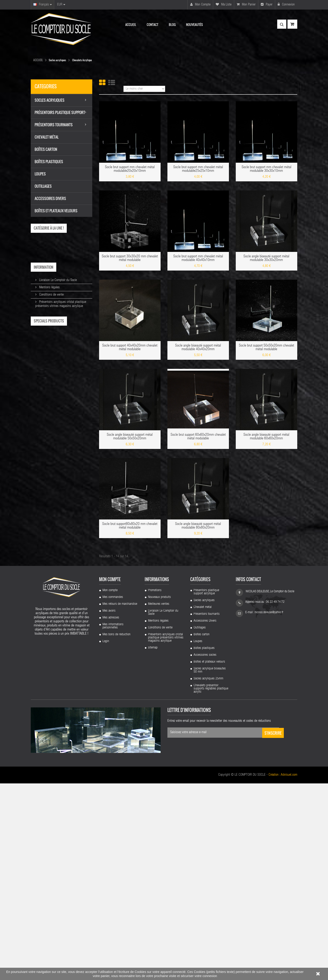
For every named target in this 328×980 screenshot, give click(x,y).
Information (44, 267)
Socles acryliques (204, 797)
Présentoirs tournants (207, 811)
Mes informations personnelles (113, 823)
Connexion (286, 5)
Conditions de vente (51, 295)
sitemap (153, 844)
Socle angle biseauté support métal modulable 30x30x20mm (266, 258)
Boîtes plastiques (204, 845)
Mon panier (246, 5)
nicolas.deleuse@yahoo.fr (269, 809)
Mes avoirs (109, 808)
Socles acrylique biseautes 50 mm (210, 867)
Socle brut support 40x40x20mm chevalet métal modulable (130, 348)
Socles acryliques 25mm (208, 875)
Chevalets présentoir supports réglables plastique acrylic (211, 885)
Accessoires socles (205, 852)
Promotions (155, 787)
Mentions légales (49, 287)
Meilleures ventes (159, 801)
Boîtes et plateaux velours (209, 858)
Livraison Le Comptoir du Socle (58, 280)
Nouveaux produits (159, 794)
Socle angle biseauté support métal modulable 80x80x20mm (198, 526)
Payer (267, 5)
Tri (125, 82)
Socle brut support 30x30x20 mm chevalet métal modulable (130, 258)
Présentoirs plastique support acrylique (206, 789)
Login (106, 838)
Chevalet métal (203, 804)
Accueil (38, 60)
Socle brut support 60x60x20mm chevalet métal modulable (198, 437)
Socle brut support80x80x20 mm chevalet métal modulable (130, 526)
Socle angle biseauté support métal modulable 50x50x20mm (130, 437)
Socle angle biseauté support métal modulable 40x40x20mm (198, 348)
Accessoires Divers (205, 818)
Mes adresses (111, 814)
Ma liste (224, 5)
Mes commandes (113, 794)
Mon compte (200, 5)
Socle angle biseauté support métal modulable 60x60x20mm (266, 437)
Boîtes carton (202, 831)
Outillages (200, 824)
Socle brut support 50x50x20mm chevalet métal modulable (266, 348)
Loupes (198, 838)
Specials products (49, 321)
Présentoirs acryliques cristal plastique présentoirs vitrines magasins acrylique (166, 834)
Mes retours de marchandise (120, 801)
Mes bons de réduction (117, 831)
